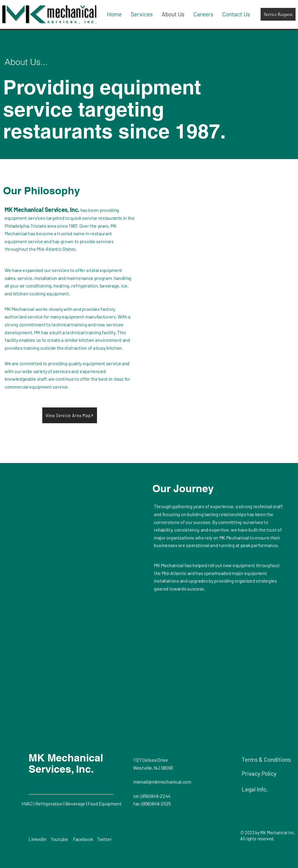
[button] (70, 415)
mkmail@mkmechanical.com (162, 782)
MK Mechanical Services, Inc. (66, 763)
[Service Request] (278, 14)
